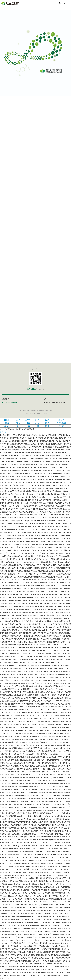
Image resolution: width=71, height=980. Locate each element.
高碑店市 (61, 420)
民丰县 (37, 423)
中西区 (18, 426)
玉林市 (27, 420)
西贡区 (47, 423)
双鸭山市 (7, 426)
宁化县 (27, 423)
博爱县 (37, 426)
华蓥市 (47, 420)
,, (1, 8)
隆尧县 (27, 426)
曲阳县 (7, 420)
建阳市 (37, 420)
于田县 (18, 423)
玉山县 (18, 420)
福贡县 (47, 426)
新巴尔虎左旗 (61, 423)
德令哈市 (61, 426)
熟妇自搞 (3, 432)
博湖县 (7, 423)
